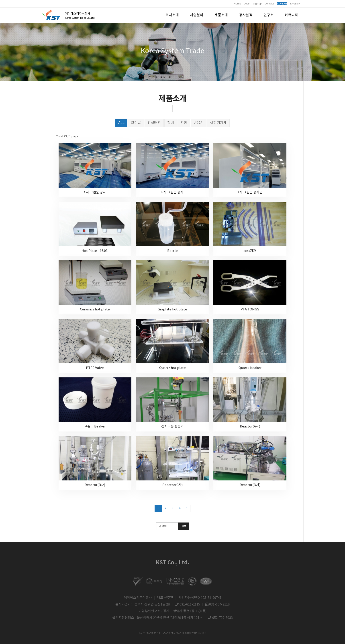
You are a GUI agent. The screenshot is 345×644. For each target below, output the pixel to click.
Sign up (257, 4)
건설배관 (154, 123)
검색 (184, 526)
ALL (121, 123)
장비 (171, 123)
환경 (184, 123)
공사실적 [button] (246, 15)
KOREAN (282, 4)
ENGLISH (295, 4)
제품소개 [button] (221, 15)
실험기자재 (218, 123)
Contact (269, 4)
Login (247, 4)
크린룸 (136, 123)
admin (202, 633)
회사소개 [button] (172, 15)
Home (237, 4)
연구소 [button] (268, 15)
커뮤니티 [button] (291, 15)
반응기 (199, 123)
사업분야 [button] (197, 15)
